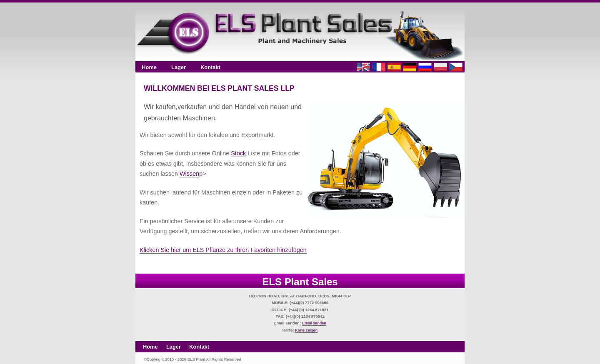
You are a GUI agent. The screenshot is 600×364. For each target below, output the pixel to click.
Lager (179, 67)
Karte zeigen (306, 330)
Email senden (314, 323)
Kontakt (210, 67)
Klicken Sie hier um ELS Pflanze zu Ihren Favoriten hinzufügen (223, 250)
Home (149, 67)
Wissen (189, 174)
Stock (238, 153)
